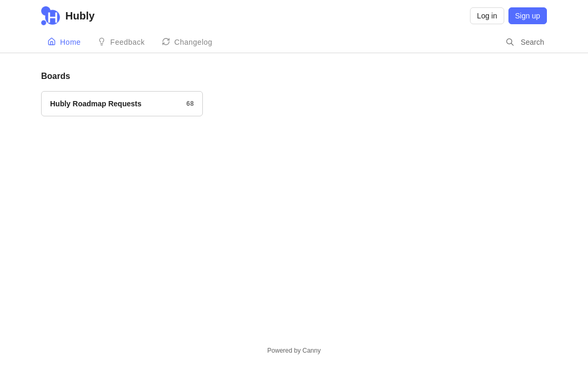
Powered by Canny (294, 351)
